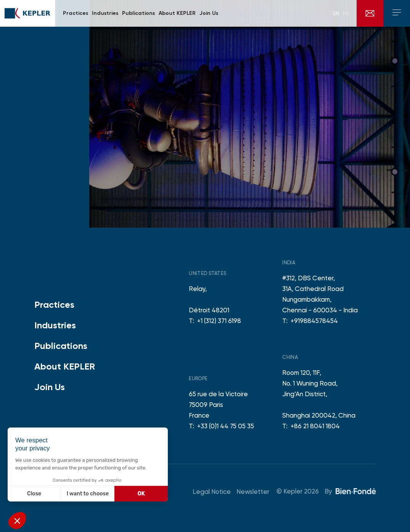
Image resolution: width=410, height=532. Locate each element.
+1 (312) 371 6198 (219, 321)
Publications (61, 346)
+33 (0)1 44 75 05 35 (226, 426)
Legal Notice (212, 492)
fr (346, 13)
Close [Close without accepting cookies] (34, 494)
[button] (17, 521)
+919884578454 (314, 321)
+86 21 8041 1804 (315, 426)
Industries (55, 325)
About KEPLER (65, 366)
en (336, 13)
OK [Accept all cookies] (141, 494)
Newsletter (253, 492)
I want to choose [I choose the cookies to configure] (88, 494)
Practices (54, 305)
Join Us (50, 387)
